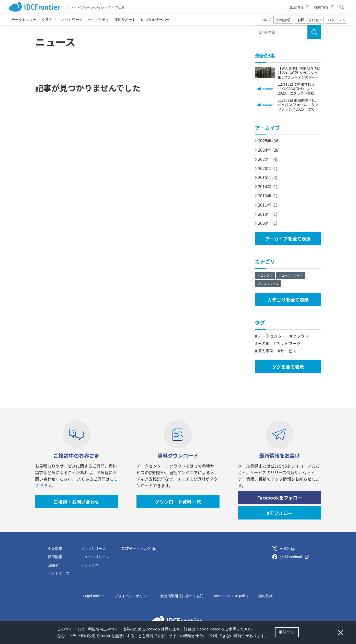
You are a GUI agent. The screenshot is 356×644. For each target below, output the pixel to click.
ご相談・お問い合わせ (76, 502)
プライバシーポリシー (132, 596)
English (54, 565)
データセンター (272, 336)
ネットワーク (288, 343)
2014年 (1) (268, 187)
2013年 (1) (268, 196)
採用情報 (55, 557)
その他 (263, 343)
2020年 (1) (268, 168)
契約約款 (266, 596)
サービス (288, 351)
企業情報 (55, 549)
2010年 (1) (268, 214)
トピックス (265, 275)
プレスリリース (268, 283)
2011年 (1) (268, 205)
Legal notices (94, 596)
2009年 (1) (268, 223)
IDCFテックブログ (139, 549)
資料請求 (283, 20)
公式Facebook (294, 557)
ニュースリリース (290, 275)
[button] (270, 636)
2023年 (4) (268, 159)
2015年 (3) (268, 177)
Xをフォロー (279, 513)
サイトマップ (59, 573)
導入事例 (266, 351)
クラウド (301, 336)
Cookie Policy (208, 629)
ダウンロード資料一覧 (178, 502)
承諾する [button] (287, 632)
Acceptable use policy (231, 596)
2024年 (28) (269, 150)
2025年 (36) (269, 141)
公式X (287, 549)
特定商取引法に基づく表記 (182, 596)
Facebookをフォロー (280, 498)
